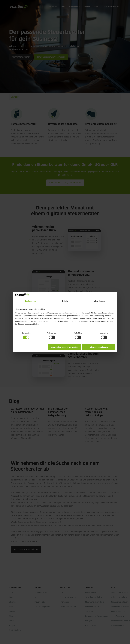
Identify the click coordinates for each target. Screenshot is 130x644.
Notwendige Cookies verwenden (65, 347)
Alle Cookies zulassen (99, 347)
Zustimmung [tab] (30, 301)
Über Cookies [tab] (100, 301)
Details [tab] (65, 301)
